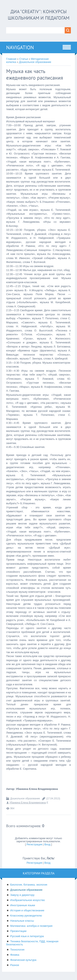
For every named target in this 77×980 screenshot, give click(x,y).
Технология (17, 950)
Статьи (24, 59)
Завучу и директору (22, 895)
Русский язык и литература (27, 936)
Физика (15, 955)
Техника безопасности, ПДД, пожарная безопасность (32, 943)
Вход (47, 844)
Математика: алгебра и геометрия (31, 926)
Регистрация (34, 844)
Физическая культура (23, 960)
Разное (15, 965)
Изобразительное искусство (28, 900)
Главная (11, 59)
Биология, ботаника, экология (29, 885)
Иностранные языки (23, 905)
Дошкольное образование (35, 62)
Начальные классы (22, 921)
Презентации (18, 931)
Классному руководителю (26, 916)
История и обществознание (27, 910)
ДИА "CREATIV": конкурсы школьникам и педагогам (38, 15)
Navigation (20, 47)
